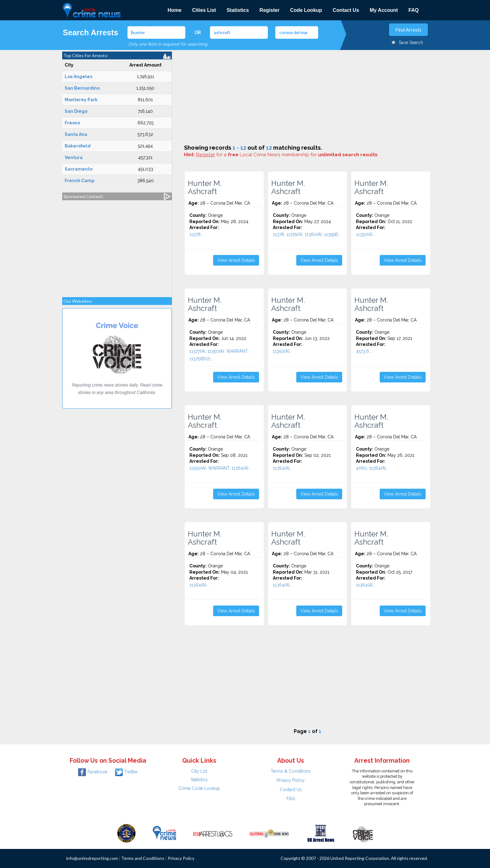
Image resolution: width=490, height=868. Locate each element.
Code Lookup (306, 10)
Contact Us (346, 10)
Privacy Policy (291, 780)
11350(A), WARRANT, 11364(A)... (220, 468)
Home (174, 10)
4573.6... (364, 351)
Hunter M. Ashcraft (205, 187)
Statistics (238, 10)
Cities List (204, 10)
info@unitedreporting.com (92, 858)
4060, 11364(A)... (372, 468)
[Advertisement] (117, 246)
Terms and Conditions (143, 858)
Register (269, 10)
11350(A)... (366, 234)
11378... (196, 234)
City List (199, 771)
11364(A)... (283, 468)
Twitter (126, 772)
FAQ (414, 10)
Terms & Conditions (291, 771)
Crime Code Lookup (199, 788)
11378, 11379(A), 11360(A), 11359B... (307, 234)
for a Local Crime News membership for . (287, 155)
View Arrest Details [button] (236, 260)
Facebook (93, 772)
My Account (384, 10)
